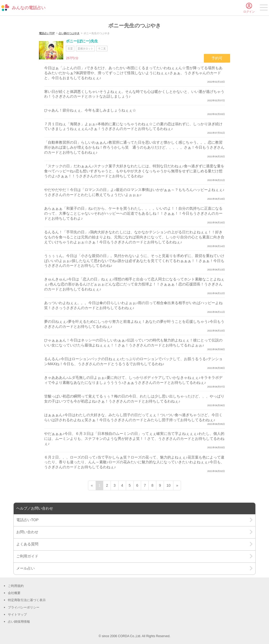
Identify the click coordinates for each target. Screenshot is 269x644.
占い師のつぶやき (69, 33)
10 (169, 485)
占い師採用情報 (19, 622)
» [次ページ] (177, 485)
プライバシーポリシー (24, 607)
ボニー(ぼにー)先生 (82, 41)
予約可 (217, 58)
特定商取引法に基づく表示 (27, 600)
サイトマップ (17, 615)
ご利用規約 (16, 586)
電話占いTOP (47, 33)
